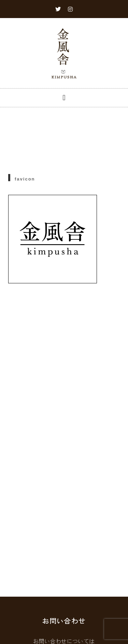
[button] (64, 98)
